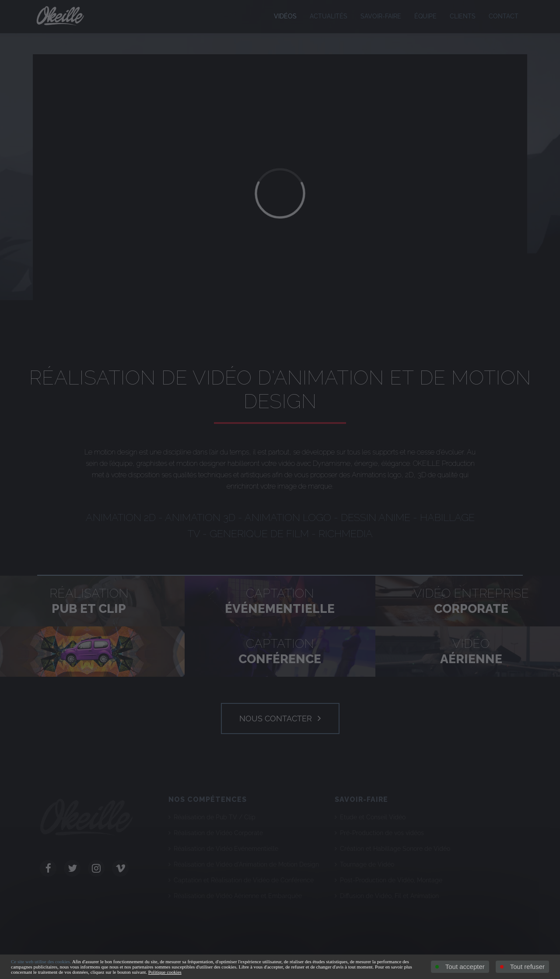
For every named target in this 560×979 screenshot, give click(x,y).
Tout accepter (460, 967)
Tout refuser (522, 967)
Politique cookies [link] (165, 972)
